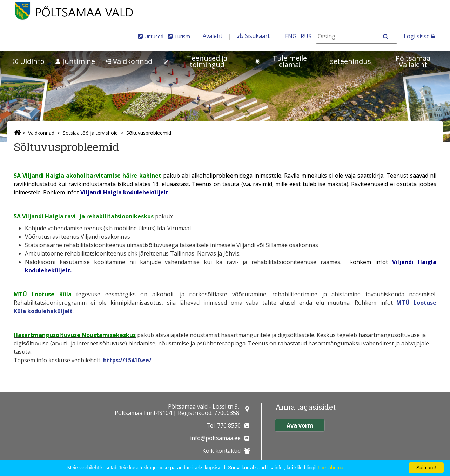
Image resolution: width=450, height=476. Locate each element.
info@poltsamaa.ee (215, 438)
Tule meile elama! (281, 61)
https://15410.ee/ (127, 360)
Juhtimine (75, 61)
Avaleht (213, 36)
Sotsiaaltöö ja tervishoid (90, 133)
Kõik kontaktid (221, 451)
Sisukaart (257, 36)
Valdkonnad (129, 61)
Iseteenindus (350, 61)
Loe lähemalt (332, 468)
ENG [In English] (291, 36)
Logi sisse (419, 36)
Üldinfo (29, 61)
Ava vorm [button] (300, 425)
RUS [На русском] (306, 36)
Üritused (154, 36)
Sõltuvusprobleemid (149, 133)
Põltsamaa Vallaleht (413, 61)
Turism (182, 36)
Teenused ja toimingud (195, 61)
